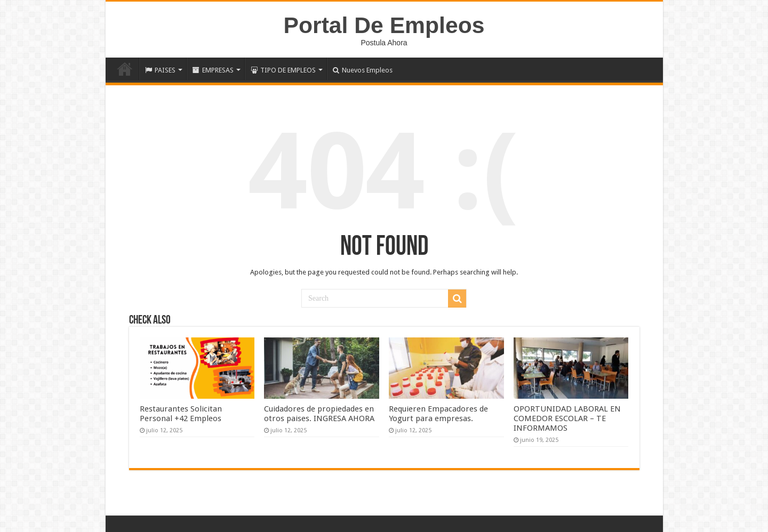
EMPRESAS (213, 70)
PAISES (160, 70)
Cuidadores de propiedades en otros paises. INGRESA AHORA (319, 414)
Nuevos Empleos (363, 70)
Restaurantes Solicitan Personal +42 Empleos (181, 414)
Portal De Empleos (384, 25)
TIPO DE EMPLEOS (283, 70)
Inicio (125, 69)
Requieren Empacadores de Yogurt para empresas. (438, 414)
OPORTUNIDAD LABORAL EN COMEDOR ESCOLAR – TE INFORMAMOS (567, 418)
